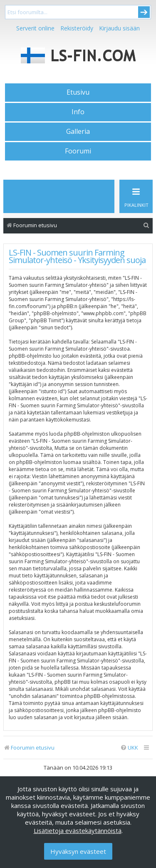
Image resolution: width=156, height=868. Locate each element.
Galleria (78, 131)
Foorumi (78, 151)
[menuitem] (146, 225)
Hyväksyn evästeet (78, 851)
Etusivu (78, 92)
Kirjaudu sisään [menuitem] (119, 28)
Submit (144, 12)
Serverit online (35, 28)
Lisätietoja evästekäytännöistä (78, 830)
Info (78, 112)
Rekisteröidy (77, 28)
